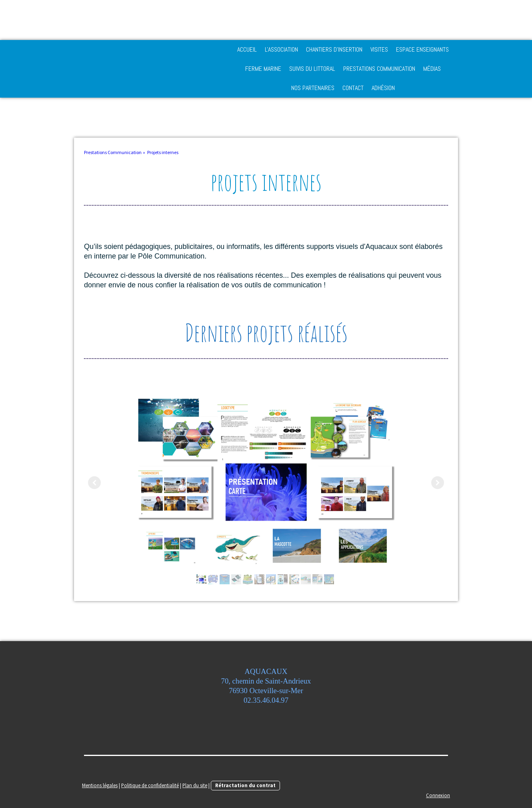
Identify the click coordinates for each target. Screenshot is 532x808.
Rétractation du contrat (245, 785)
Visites (379, 49)
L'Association (281, 49)
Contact (353, 88)
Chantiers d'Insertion (334, 49)
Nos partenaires (313, 88)
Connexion (438, 795)
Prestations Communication (379, 69)
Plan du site (195, 785)
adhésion (383, 88)
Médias (432, 69)
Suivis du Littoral (312, 69)
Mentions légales (100, 785)
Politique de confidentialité (150, 785)
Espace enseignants (422, 49)
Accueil (247, 49)
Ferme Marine (263, 69)
